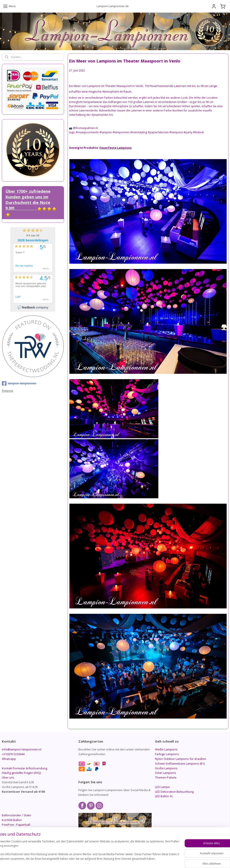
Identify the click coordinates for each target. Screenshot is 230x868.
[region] (85, 852)
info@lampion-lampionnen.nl (22, 749)
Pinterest (7, 391)
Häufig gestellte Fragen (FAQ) (21, 773)
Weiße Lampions (166, 749)
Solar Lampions (166, 773)
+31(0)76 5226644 (13, 754)
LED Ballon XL (164, 796)
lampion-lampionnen (19, 383)
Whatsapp (9, 759)
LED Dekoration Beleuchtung (174, 792)
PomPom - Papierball (16, 825)
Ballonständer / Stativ (16, 815)
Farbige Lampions (167, 754)
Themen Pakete (166, 777)
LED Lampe (162, 787)
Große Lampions (166, 768)
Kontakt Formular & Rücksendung (24, 768)
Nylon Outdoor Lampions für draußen (181, 759)
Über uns (8, 777)
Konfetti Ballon (12, 820)
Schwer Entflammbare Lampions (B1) (180, 763)
